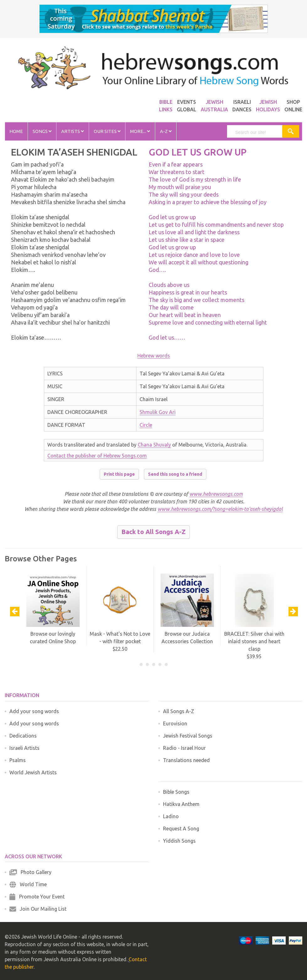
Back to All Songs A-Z (153, 532)
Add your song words (34, 711)
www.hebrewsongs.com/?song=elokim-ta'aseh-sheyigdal (220, 509)
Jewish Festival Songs (188, 736)
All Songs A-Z (179, 711)
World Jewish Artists (33, 772)
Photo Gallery (30, 872)
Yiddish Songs (179, 841)
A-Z (166, 131)
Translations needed (186, 760)
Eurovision (175, 723)
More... (140, 131)
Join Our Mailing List (38, 909)
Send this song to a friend (175, 474)
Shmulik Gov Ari (158, 412)
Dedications (23, 736)
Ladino (171, 816)
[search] (258, 132)
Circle (146, 425)
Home (16, 131)
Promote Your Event (37, 897)
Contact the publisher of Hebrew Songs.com (97, 456)
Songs (42, 131)
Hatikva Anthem (181, 804)
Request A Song (181, 829)
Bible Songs (176, 792)
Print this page (119, 474)
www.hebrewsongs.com (216, 494)
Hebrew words (154, 356)
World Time (28, 884)
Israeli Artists (24, 748)
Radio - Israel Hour (184, 748)
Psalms (18, 760)
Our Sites (107, 131)
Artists (72, 131)
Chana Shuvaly (154, 445)
